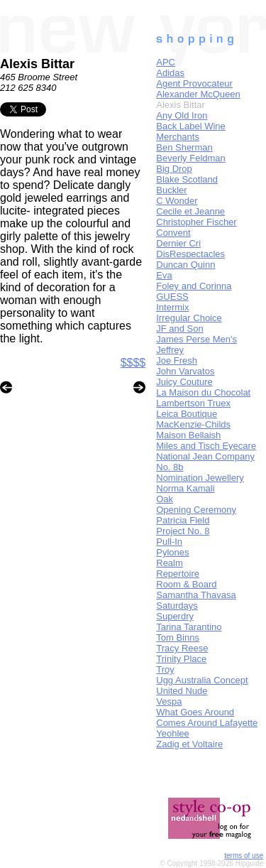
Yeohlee (173, 733)
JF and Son (180, 329)
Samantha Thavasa (196, 595)
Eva (164, 275)
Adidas (170, 73)
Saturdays (177, 606)
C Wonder (177, 201)
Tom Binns (178, 638)
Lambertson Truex (193, 403)
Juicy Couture (184, 382)
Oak (165, 499)
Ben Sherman (184, 147)
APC (166, 62)
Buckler (171, 190)
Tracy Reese (182, 648)
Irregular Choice (189, 318)
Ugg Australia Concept (202, 680)
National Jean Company (205, 456)
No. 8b (170, 467)
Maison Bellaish (188, 435)
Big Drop (174, 169)
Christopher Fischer (196, 222)
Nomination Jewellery (200, 478)
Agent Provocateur (194, 83)
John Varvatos (185, 371)
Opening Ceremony (196, 510)
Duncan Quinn (185, 265)
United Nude (182, 691)
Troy (165, 669)
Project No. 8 (183, 531)
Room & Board (186, 584)
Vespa (169, 701)
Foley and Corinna (194, 286)
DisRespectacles (190, 254)
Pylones (172, 552)
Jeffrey (170, 350)
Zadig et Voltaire (189, 744)
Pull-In (169, 542)
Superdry (175, 616)
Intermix (172, 307)
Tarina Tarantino (189, 627)
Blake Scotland (187, 179)
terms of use (244, 856)
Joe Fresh (177, 360)
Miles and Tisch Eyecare (206, 446)
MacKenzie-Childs (193, 424)
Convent (173, 233)
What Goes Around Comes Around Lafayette (207, 717)
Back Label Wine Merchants (191, 131)
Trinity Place (181, 659)
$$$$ (133, 363)
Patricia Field (183, 520)
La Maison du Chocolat (203, 392)
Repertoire (178, 574)
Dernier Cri (178, 243)
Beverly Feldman (191, 158)
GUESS (172, 297)
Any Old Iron (182, 115)
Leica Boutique (187, 414)
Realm (170, 563)
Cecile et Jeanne (190, 211)
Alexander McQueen (198, 94)
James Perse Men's (196, 339)
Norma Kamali (185, 488)
